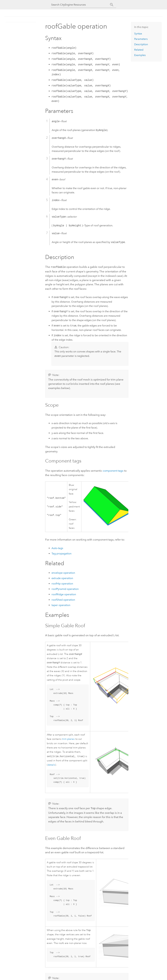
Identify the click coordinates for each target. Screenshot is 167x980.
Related (139, 50)
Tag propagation (61, 553)
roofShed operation (63, 599)
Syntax (138, 34)
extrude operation (62, 578)
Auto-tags (57, 548)
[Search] (112, 5)
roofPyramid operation (65, 589)
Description (141, 44)
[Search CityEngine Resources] (81, 5)
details (51, 765)
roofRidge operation (64, 594)
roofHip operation (62, 583)
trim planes (68, 739)
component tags (113, 470)
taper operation (61, 605)
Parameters (141, 39)
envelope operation (63, 572)
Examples (140, 55)
